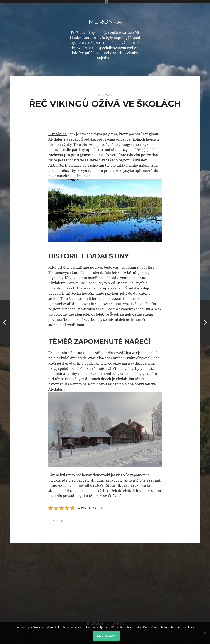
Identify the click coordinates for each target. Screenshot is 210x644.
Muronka (105, 22)
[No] (205, 633)
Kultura (58, 521)
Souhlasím (106, 636)
